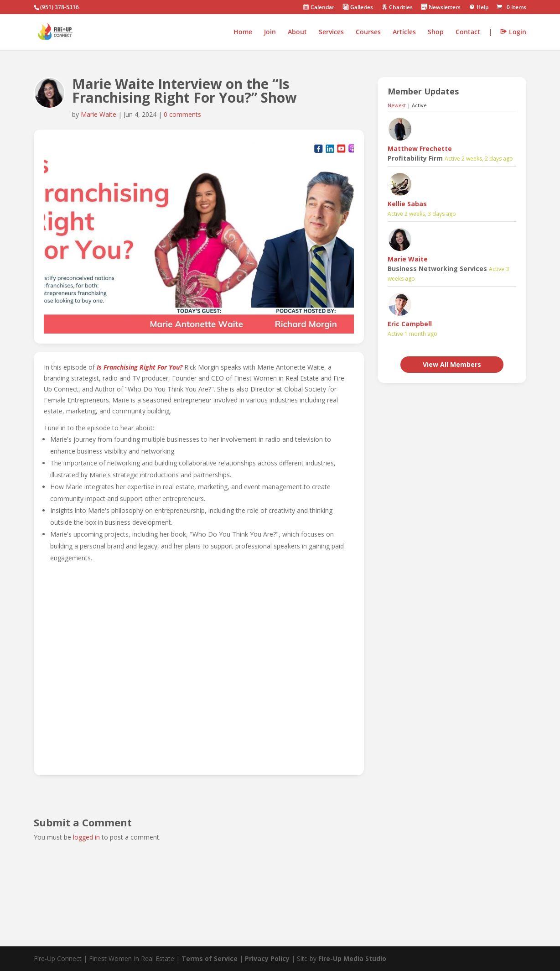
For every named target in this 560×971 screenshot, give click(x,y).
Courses (368, 32)
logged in (86, 837)
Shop (436, 32)
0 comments (182, 114)
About (297, 32)
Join (270, 32)
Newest (397, 105)
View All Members (452, 364)
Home (243, 32)
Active (419, 105)
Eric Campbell (410, 324)
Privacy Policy (267, 958)
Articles (404, 32)
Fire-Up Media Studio (352, 958)
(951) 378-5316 (60, 7)
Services (331, 32)
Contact (468, 32)
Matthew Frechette (420, 149)
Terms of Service (210, 958)
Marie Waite (99, 114)
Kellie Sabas (407, 204)
